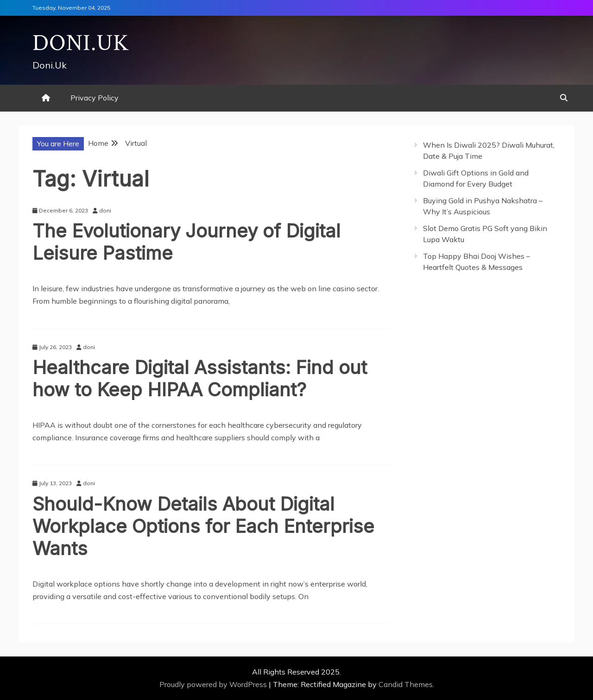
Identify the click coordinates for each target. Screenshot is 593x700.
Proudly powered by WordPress (214, 684)
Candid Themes (406, 684)
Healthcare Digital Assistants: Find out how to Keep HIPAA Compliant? (200, 378)
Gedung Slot (434, 297)
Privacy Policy (95, 98)
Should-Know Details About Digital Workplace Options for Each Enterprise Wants (203, 526)
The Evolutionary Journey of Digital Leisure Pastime (186, 242)
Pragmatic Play (440, 310)
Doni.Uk (81, 43)
